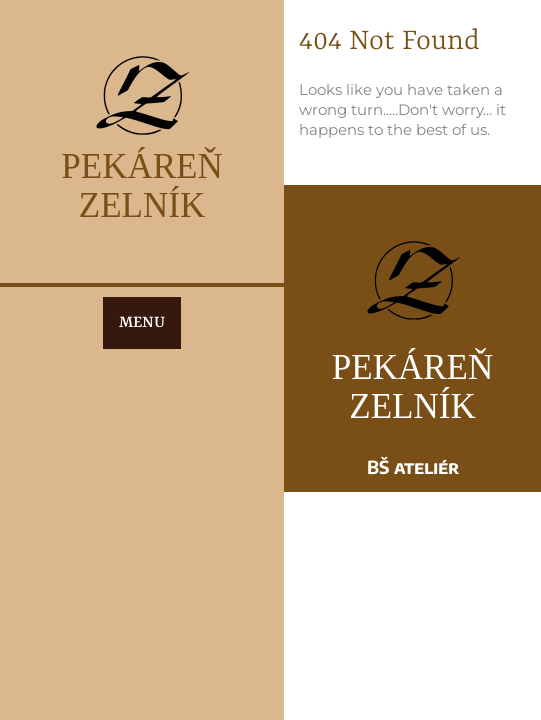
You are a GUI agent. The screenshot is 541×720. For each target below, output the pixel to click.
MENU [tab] (142, 323)
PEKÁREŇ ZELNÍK (141, 186)
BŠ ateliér (413, 466)
